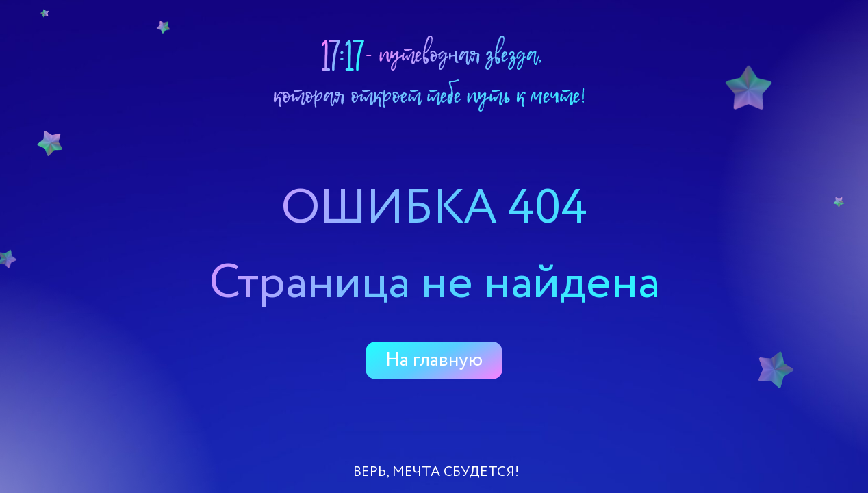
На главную (434, 360)
